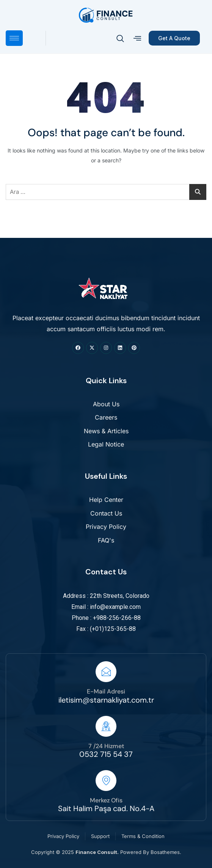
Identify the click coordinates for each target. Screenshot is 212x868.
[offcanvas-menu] (137, 38)
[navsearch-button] (120, 39)
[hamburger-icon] (14, 38)
